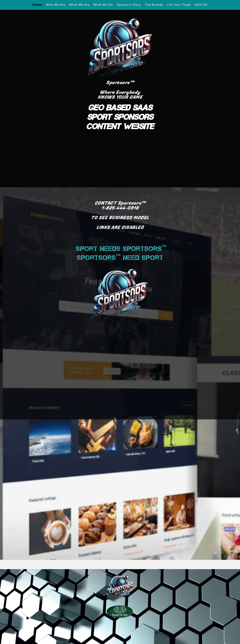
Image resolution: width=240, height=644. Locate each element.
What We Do (103, 5)
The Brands (154, 5)
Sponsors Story (129, 5)
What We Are (79, 5)
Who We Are (56, 5)
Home (37, 5)
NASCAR (201, 5)
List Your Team (179, 5)
